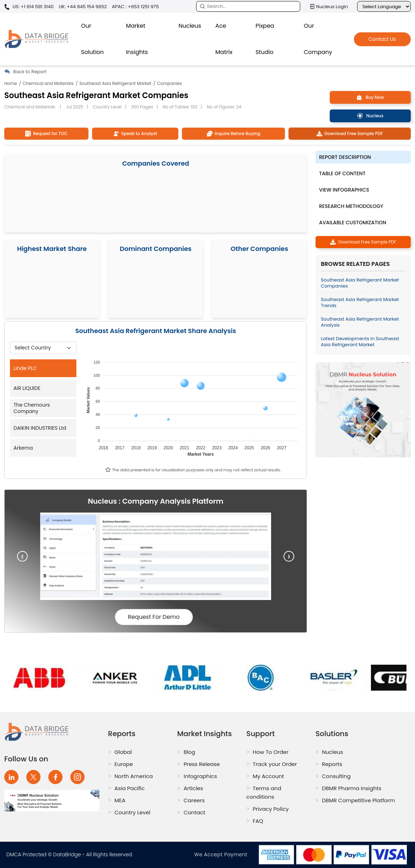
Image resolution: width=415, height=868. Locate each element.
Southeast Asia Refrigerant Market (115, 83)
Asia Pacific (130, 788)
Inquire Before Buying (234, 133)
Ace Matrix (224, 39)
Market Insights (137, 39)
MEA (120, 800)
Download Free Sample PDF (350, 133)
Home (11, 83)
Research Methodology (351, 206)
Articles (193, 788)
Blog (190, 752)
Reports (332, 764)
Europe (124, 764)
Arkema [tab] (23, 448)
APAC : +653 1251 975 (135, 7)
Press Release (202, 764)
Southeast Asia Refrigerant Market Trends (360, 302)
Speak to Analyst (135, 133)
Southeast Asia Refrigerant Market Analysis (360, 322)
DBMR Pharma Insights (352, 788)
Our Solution (92, 39)
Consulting (336, 776)
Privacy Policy (271, 809)
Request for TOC (46, 133)
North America (134, 776)
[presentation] (22, 556)
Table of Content (342, 173)
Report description (345, 157)
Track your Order (275, 764)
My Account (268, 776)
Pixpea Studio (265, 39)
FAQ (258, 821)
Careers (194, 800)
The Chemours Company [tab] (32, 408)
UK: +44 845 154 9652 (83, 7)
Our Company (318, 39)
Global (123, 752)
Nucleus (190, 26)
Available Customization (353, 223)
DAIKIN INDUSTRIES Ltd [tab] (40, 428)
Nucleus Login (329, 6)
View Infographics (344, 190)
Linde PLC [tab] (25, 368)
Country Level (132, 812)
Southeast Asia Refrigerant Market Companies (360, 283)
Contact (195, 812)
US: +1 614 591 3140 (29, 7)
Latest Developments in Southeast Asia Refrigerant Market (360, 342)
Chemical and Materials (48, 83)
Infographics (200, 776)
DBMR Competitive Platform (359, 800)
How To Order (270, 752)
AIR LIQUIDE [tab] (27, 388)
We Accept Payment (222, 854)
